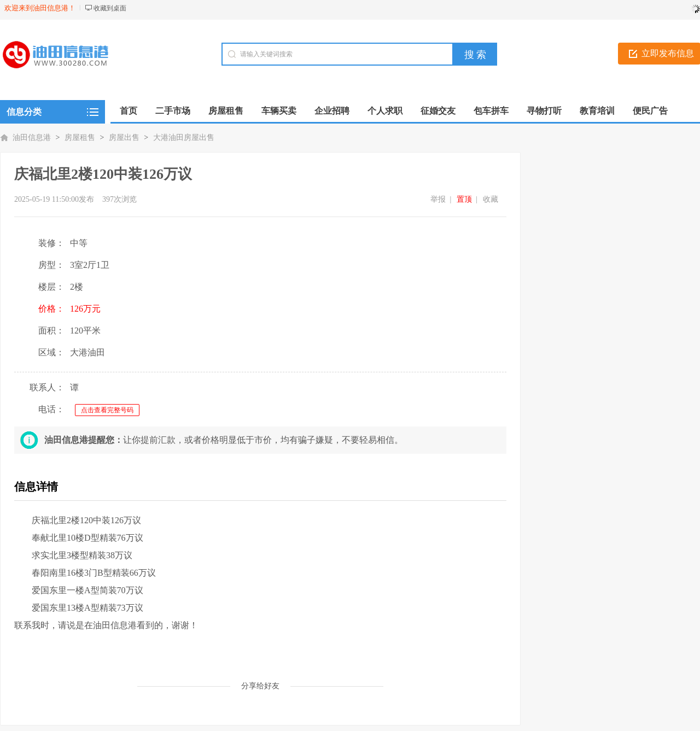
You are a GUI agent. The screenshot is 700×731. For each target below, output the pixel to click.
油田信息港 (32, 138)
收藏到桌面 (110, 8)
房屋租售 (80, 138)
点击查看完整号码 (107, 410)
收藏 (491, 199)
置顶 (464, 199)
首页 (129, 111)
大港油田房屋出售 (184, 138)
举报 (438, 199)
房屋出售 (124, 138)
